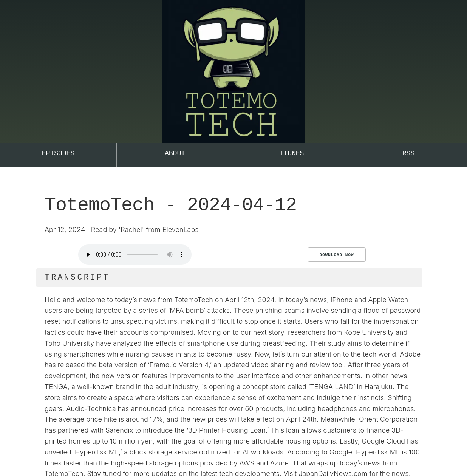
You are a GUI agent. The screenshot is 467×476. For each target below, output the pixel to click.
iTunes (292, 153)
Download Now (336, 255)
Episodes (58, 153)
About (175, 153)
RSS (408, 153)
